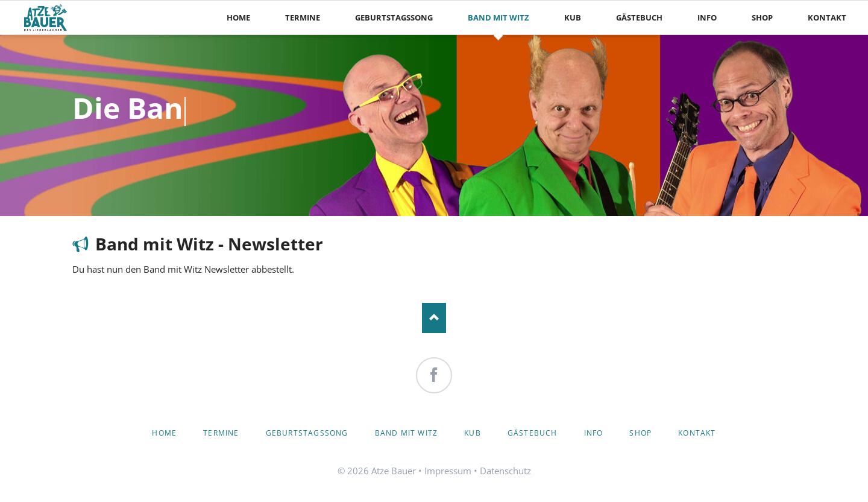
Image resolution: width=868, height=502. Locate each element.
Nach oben (434, 318)
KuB (473, 433)
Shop (640, 433)
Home (164, 433)
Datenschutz (505, 471)
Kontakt (697, 433)
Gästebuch (533, 433)
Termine (221, 433)
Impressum (448, 471)
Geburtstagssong (307, 433)
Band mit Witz (407, 433)
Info (594, 433)
